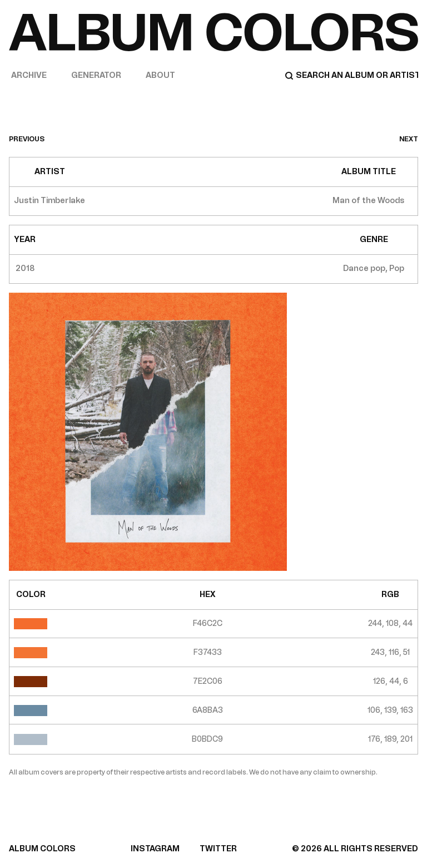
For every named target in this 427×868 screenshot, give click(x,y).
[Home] (213, 32)
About (160, 75)
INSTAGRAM (155, 849)
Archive (29, 75)
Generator (96, 75)
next (409, 139)
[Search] (351, 76)
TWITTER (218, 849)
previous (27, 139)
